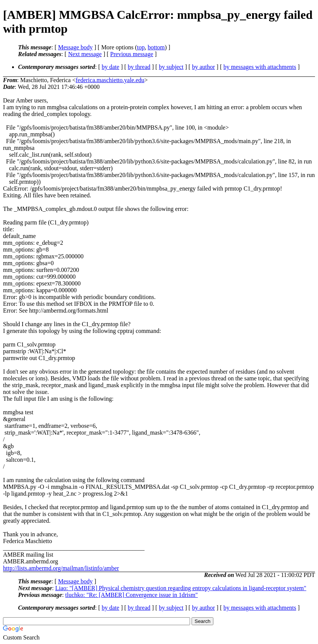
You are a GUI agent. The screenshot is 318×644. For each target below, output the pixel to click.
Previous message (132, 54)
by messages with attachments (260, 67)
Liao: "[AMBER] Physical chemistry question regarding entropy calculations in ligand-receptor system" (181, 588)
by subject (171, 67)
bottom (156, 47)
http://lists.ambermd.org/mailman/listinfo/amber (61, 568)
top (141, 47)
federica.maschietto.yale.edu (110, 80)
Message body (75, 47)
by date (110, 67)
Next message (85, 54)
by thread (139, 67)
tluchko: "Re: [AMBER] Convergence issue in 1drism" (131, 595)
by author (203, 67)
